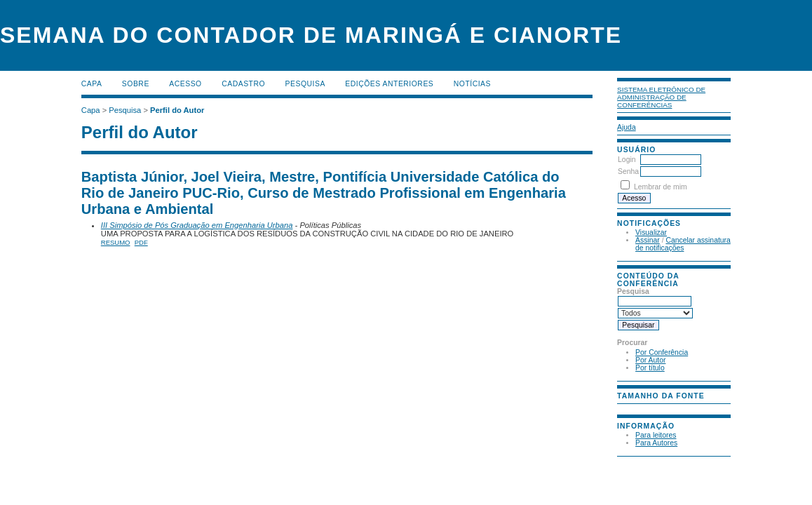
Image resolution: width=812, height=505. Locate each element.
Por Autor (650, 360)
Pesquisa (305, 84)
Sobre (136, 84)
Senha (628, 171)
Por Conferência (662, 352)
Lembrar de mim (661, 187)
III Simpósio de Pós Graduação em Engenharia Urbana (197, 225)
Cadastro (243, 84)
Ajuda (627, 127)
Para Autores (656, 443)
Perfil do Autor (177, 110)
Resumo (116, 242)
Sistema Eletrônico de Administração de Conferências (661, 97)
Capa (92, 84)
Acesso (185, 84)
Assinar (648, 240)
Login (627, 160)
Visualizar (651, 233)
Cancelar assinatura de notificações (683, 244)
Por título (650, 368)
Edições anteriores (389, 84)
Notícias (472, 84)
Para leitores (656, 435)
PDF (141, 242)
